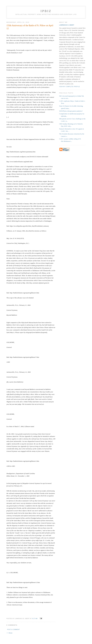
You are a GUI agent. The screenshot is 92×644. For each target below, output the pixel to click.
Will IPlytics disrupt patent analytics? (71, 111)
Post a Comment (13, 630)
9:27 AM (35, 619)
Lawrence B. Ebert (67, 25)
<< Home (9, 633)
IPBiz (46, 11)
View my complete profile (70, 87)
